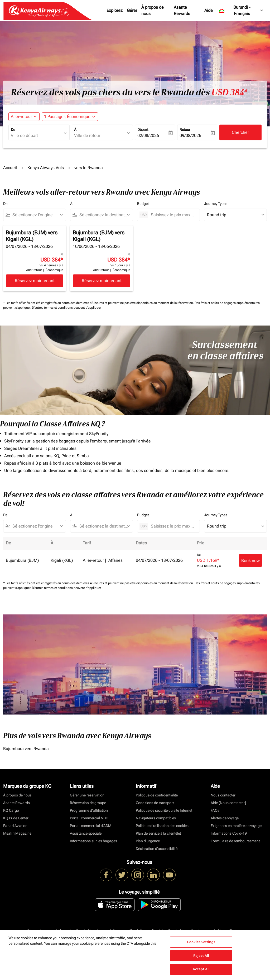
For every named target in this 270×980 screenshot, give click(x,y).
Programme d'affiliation (89, 810)
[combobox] (36, 136)
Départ (143, 130)
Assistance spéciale (86, 833)
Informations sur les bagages (93, 841)
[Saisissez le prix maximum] (173, 215)
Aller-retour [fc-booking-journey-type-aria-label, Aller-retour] (21, 117)
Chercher (240, 132)
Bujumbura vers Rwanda (26, 749)
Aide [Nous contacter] (228, 803)
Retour (185, 130)
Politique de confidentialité (157, 795)
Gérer (132, 10)
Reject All (201, 956)
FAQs (215, 810)
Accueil (10, 168)
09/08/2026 (190, 136)
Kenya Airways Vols (46, 168)
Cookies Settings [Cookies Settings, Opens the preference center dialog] (201, 942)
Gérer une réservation (87, 795)
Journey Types (216, 204)
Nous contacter (223, 795)
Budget (143, 204)
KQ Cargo (11, 810)
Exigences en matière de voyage (236, 826)
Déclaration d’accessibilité (157, 849)
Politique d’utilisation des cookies (162, 826)
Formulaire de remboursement (235, 841)
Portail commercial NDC (89, 818)
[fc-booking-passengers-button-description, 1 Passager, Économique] (67, 117)
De (13, 130)
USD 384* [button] (229, 92)
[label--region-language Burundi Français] (241, 11)
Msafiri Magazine (17, 833)
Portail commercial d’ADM (91, 826)
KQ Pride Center (16, 818)
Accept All (201, 969)
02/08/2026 (148, 136)
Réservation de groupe (88, 803)
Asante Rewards (182, 10)
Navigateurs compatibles (156, 818)
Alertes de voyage (225, 818)
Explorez (115, 10)
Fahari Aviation (15, 826)
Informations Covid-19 (229, 833)
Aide (209, 10)
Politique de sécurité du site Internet (164, 810)
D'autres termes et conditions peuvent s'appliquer (66, 308)
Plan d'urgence (148, 841)
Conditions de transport (155, 803)
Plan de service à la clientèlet (158, 833)
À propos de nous (153, 10)
